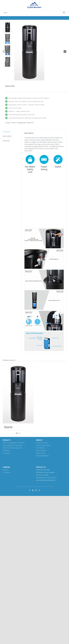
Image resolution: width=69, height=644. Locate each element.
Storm (8, 427)
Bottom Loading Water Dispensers (23, 123)
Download (6, 141)
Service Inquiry (41, 453)
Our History (6, 472)
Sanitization (6, 450)
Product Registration (42, 456)
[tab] (11, 132)
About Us (6, 470)
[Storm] (18, 394)
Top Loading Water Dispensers (13, 445)
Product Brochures (42, 443)
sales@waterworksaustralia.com (46, 478)
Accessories (7, 453)
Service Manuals (41, 450)
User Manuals (40, 448)
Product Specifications (43, 445)
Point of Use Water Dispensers (13, 448)
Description (6, 132)
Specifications (7, 136)
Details (19, 433)
